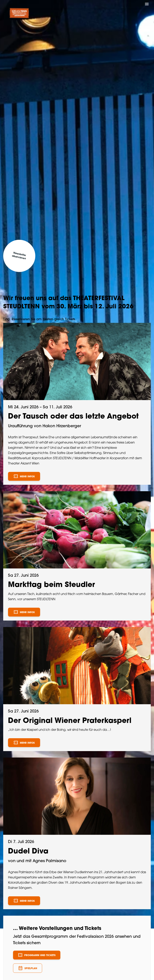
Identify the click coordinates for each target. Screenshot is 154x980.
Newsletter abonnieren (19, 256)
